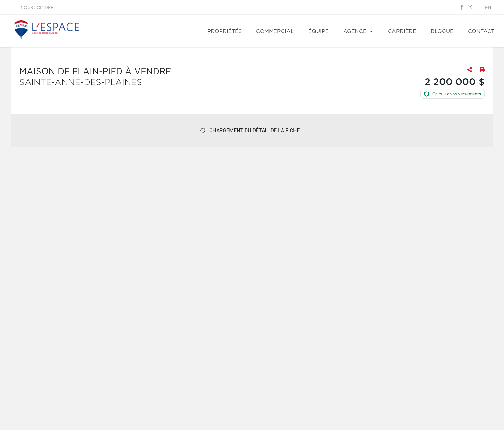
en (488, 8)
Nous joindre (37, 8)
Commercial (275, 31)
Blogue (442, 31)
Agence (355, 31)
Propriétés (225, 31)
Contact (481, 31)
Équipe (319, 31)
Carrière (402, 31)
